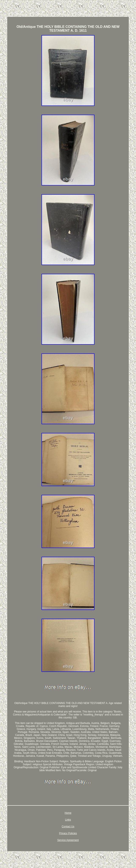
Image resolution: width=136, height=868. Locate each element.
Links (68, 820)
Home (68, 813)
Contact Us (68, 827)
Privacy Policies (68, 833)
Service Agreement (68, 840)
